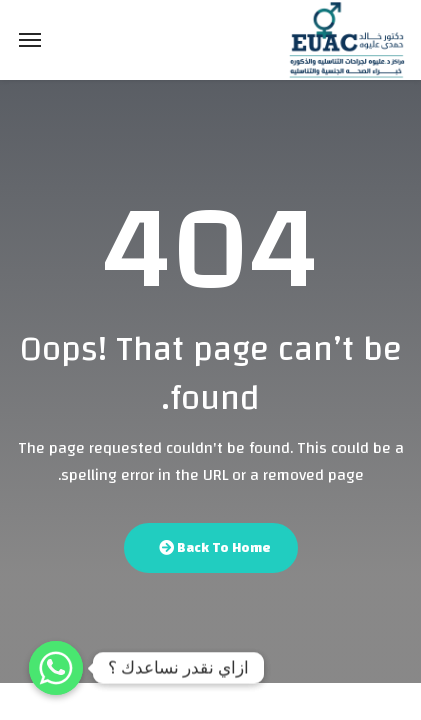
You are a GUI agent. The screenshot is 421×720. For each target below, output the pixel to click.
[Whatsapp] (56, 668)
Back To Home (215, 548)
